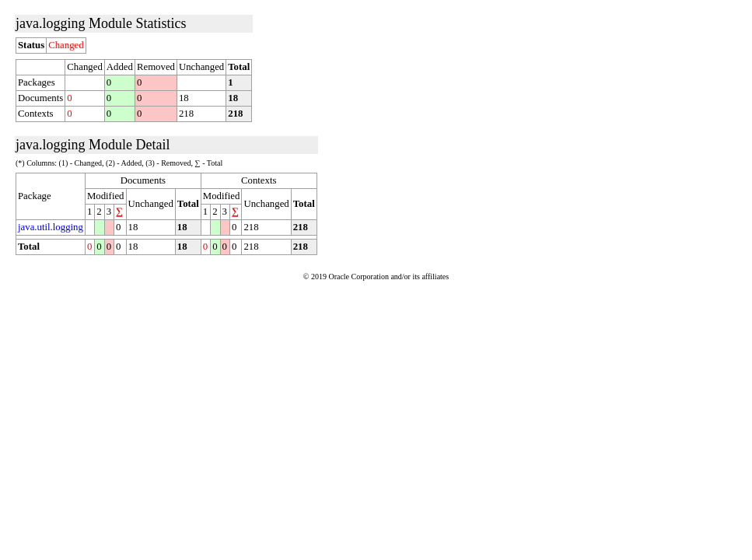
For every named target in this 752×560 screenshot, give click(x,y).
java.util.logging (51, 227)
